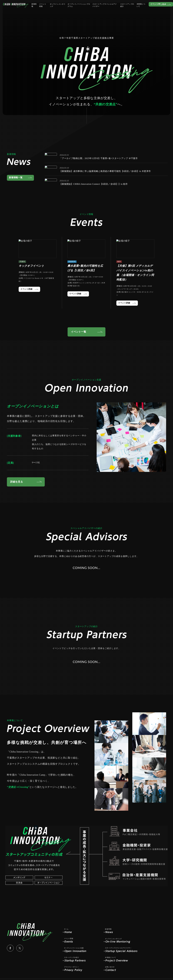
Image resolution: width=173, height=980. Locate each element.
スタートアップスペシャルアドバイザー (102, 9)
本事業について (136, 9)
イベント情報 (44, 9)
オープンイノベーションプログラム (77, 9)
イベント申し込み (153, 8)
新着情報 (35, 9)
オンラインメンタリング (57, 9)
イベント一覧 (79, 332)
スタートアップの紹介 (122, 9)
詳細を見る (17, 484)
